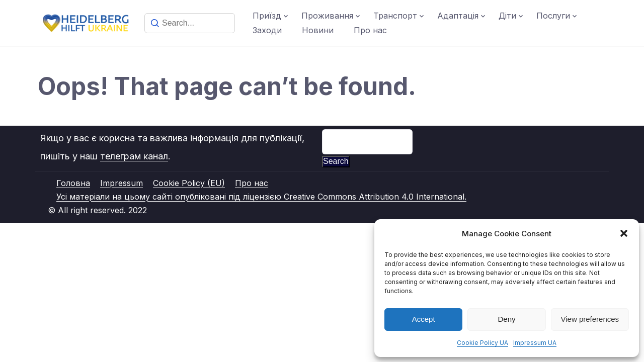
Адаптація (458, 16)
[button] (624, 233)
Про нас (370, 30)
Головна (73, 183)
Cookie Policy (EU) (189, 183)
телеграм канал (134, 156)
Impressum (122, 183)
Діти (507, 16)
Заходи (267, 30)
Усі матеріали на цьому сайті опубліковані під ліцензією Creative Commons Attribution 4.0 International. (261, 197)
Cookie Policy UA (482, 343)
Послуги (553, 16)
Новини (318, 30)
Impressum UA (535, 343)
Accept (424, 319)
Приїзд (267, 16)
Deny (506, 319)
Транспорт (395, 16)
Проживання (327, 16)
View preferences (590, 319)
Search (336, 161)
